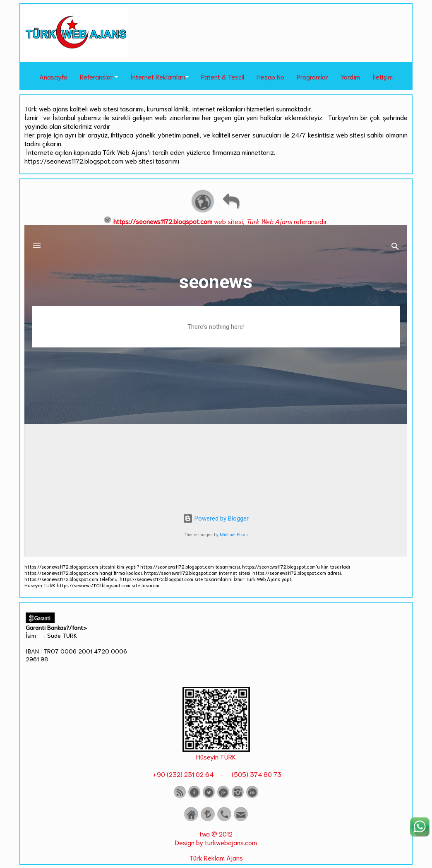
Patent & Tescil (223, 76)
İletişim (383, 76)
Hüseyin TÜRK (216, 756)
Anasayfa (53, 76)
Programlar (312, 76)
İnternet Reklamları (158, 76)
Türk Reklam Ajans (216, 857)
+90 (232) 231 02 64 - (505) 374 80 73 (216, 774)
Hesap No (270, 76)
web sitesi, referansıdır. (216, 221)
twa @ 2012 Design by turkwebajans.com (216, 838)
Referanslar (96, 76)
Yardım (350, 76)
